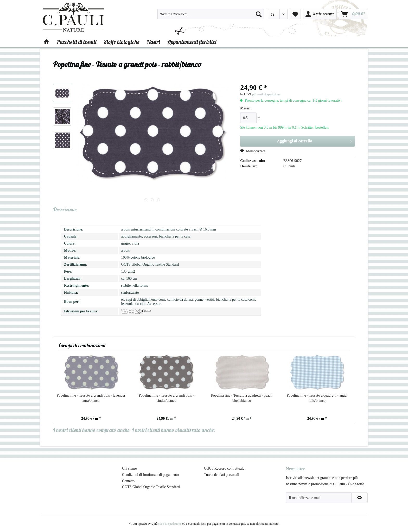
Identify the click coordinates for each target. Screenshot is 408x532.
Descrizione (65, 209)
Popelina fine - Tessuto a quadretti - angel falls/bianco (317, 398)
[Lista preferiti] (295, 14)
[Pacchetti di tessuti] (76, 42)
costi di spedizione (170, 524)
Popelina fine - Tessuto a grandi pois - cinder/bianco (166, 398)
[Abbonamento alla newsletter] (359, 498)
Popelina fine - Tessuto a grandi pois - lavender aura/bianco (91, 398)
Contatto (128, 481)
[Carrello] (353, 14)
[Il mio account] (320, 14)
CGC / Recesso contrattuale (224, 468)
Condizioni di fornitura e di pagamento (150, 475)
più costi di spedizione (266, 94)
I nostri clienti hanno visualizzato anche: (174, 430)
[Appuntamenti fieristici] (192, 42)
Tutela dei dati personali (222, 475)
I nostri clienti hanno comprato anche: (92, 430)
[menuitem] (211, 16)
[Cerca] (259, 14)
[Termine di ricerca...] (211, 14)
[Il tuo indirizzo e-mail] (319, 498)
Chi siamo (129, 468)
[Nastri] (153, 42)
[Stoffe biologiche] (122, 42)
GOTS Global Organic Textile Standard (151, 487)
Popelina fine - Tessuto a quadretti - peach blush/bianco (242, 398)
